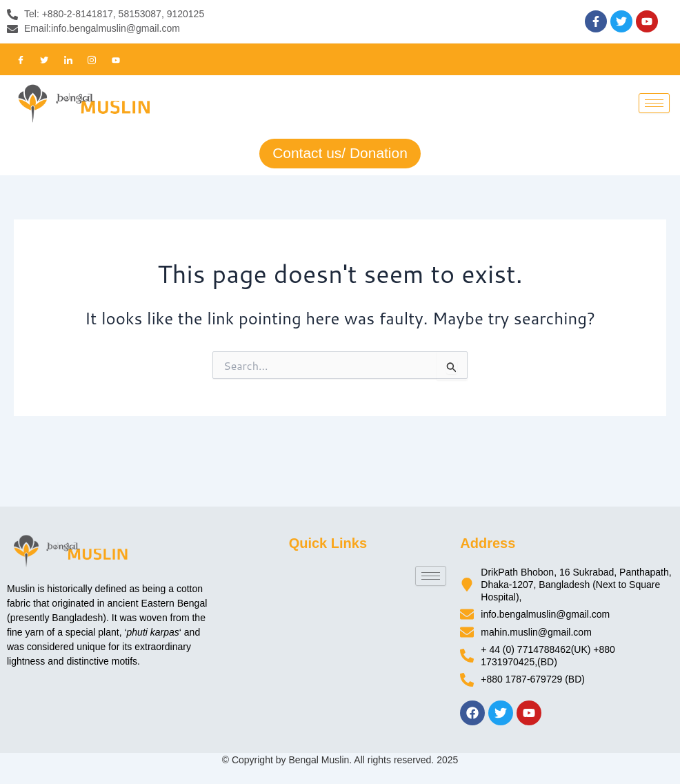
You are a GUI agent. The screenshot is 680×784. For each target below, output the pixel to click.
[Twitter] (44, 59)
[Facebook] (21, 59)
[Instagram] (92, 59)
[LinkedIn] (68, 59)
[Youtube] (116, 59)
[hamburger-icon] (654, 103)
